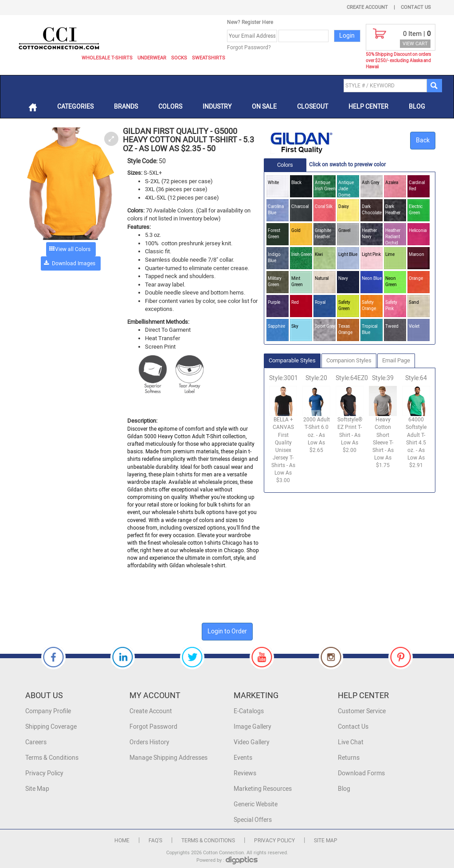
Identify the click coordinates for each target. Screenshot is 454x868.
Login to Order (227, 631)
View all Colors (73, 249)
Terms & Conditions (52, 758)
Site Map (37, 789)
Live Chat (351, 742)
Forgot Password (153, 727)
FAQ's (155, 841)
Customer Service (362, 711)
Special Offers (253, 820)
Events (243, 758)
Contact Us (416, 7)
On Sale (264, 107)
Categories (75, 107)
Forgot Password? (249, 47)
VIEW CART (415, 44)
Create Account (367, 7)
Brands (126, 107)
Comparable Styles (292, 360)
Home (122, 841)
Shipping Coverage (51, 727)
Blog (417, 107)
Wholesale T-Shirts (107, 58)
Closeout (313, 107)
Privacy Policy (44, 773)
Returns (349, 758)
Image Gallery (252, 727)
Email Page (396, 360)
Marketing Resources (263, 789)
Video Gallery (252, 742)
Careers (36, 742)
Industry (217, 107)
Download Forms (361, 773)
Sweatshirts (209, 58)
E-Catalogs (249, 711)
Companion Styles (349, 360)
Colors (170, 107)
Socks (179, 58)
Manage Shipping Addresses (168, 758)
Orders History (149, 742)
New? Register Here (250, 22)
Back (423, 140)
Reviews (245, 773)
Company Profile (48, 711)
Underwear (152, 58)
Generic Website (256, 804)
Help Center (368, 107)
